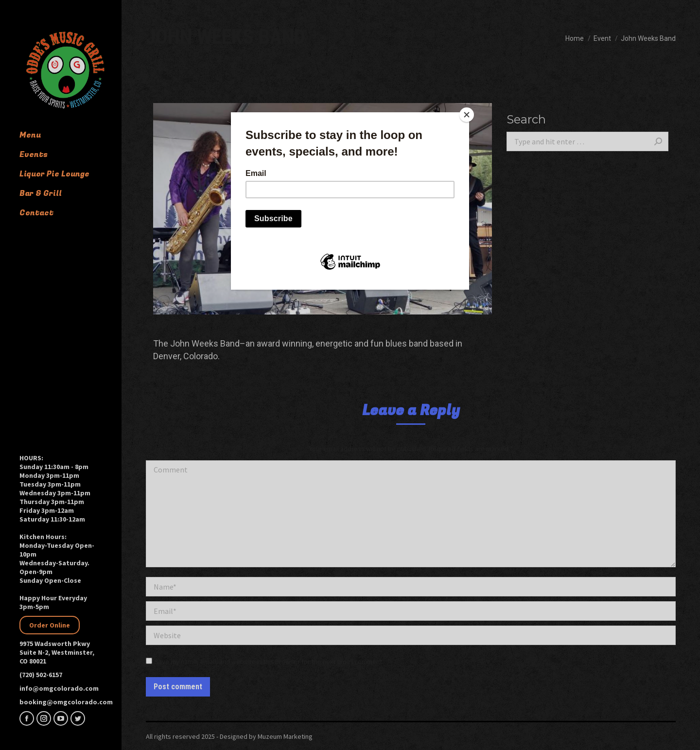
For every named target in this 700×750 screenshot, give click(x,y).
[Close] (467, 115)
